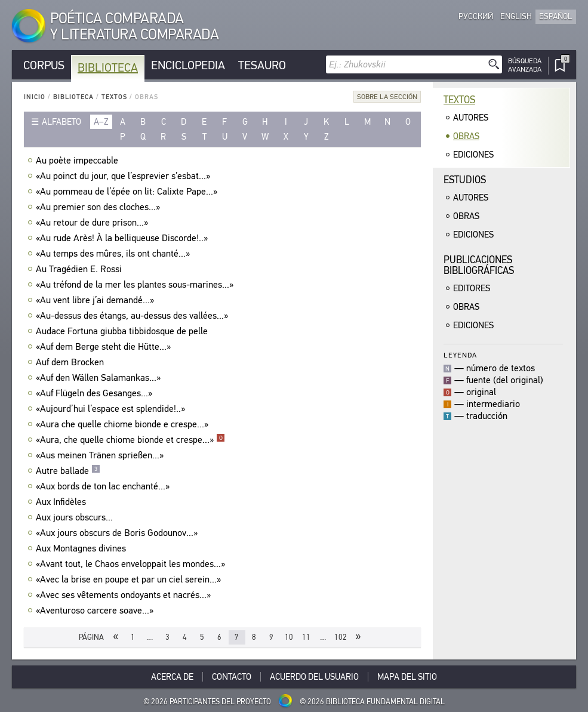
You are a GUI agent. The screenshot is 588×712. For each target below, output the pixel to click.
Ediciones (473, 155)
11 (306, 637)
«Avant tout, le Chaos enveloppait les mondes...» (132, 564)
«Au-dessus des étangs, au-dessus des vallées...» (133, 316)
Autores (471, 118)
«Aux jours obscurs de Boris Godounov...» (118, 533)
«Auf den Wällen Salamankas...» (100, 378)
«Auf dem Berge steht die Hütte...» (105, 347)
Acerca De (172, 677)
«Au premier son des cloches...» (99, 207)
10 (289, 637)
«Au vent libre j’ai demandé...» (96, 300)
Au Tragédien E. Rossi (80, 269)
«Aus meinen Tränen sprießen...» (101, 455)
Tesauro (262, 65)
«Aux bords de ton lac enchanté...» (104, 486)
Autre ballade (68, 471)
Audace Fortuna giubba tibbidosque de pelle (123, 331)
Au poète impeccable (78, 161)
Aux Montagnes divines (82, 548)
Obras (466, 136)
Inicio (35, 97)
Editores (472, 288)
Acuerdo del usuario (314, 677)
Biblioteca (108, 68)
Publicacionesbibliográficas (479, 265)
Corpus (44, 65)
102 (341, 637)
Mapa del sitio (407, 677)
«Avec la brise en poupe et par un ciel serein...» (130, 580)
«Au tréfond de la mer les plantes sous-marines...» (136, 285)
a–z (101, 122)
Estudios (465, 180)
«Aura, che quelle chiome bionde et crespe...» (130, 440)
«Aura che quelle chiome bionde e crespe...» (124, 424)
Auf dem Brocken (71, 362)
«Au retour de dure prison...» (93, 223)
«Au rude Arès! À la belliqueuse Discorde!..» (123, 238)
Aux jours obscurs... (76, 517)
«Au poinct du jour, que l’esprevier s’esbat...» (124, 176)
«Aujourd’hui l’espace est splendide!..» (112, 409)
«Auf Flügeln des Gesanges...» (96, 393)
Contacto (232, 677)
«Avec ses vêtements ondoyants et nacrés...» (125, 595)
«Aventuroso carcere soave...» (96, 611)
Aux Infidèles (62, 502)
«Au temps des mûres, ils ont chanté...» (114, 254)
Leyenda (460, 355)
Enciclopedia (188, 65)
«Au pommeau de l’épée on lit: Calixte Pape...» (128, 192)
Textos (114, 97)
